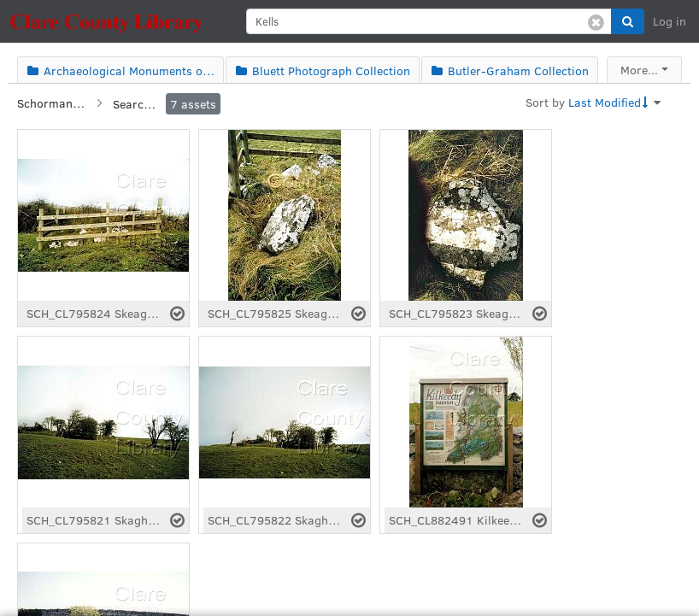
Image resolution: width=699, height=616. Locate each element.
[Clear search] (596, 21)
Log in (670, 21)
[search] (429, 21)
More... (639, 70)
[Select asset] (177, 314)
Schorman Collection (51, 103)
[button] (628, 21)
